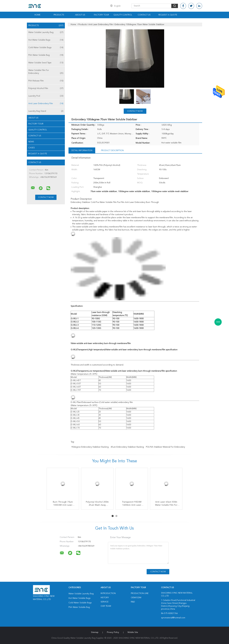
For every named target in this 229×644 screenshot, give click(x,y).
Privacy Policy (113, 632)
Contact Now (135, 111)
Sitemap (95, 632)
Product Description (112, 150)
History (105, 598)
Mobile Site (133, 632)
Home (37, 15)
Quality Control (123, 15)
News (31, 142)
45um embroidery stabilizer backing (127, 447)
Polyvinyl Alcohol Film (46, 88)
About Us (80, 15)
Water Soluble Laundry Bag (46, 32)
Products (59, 15)
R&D (133, 602)
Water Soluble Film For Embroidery (46, 72)
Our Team (106, 606)
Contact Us (144, 15)
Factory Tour (101, 15)
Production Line (140, 593)
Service (105, 602)
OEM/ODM (136, 598)
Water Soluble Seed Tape (46, 63)
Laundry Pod (46, 96)
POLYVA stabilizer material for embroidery (165, 447)
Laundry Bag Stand (46, 111)
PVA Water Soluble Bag (46, 55)
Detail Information (82, 150)
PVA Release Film (46, 81)
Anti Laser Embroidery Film (46, 104)
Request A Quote (168, 15)
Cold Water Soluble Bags (46, 48)
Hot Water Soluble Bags (46, 40)
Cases (32, 148)
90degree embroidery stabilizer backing (90, 447)
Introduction (108, 593)
